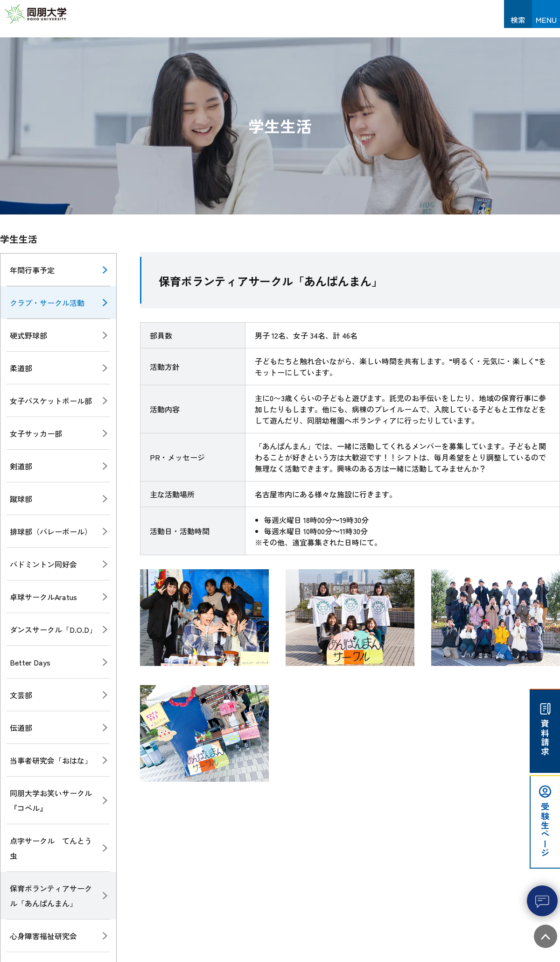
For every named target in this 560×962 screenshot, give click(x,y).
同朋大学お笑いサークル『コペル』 (51, 800)
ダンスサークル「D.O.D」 (53, 630)
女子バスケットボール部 (51, 401)
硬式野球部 (28, 335)
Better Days (30, 662)
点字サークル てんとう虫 (51, 848)
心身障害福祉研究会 (43, 936)
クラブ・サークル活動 (47, 303)
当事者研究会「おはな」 (51, 760)
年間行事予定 (32, 270)
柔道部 (21, 368)
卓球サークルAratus (43, 597)
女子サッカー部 (36, 433)
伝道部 (21, 728)
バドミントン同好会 (43, 564)
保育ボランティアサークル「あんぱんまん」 (51, 896)
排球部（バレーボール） (51, 531)
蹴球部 (21, 499)
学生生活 (19, 239)
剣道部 (21, 466)
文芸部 (21, 695)
